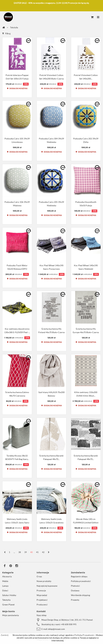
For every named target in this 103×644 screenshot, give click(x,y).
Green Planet (8, 605)
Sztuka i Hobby (9, 595)
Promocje (41, 590)
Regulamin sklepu (79, 576)
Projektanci (42, 600)
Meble (5, 581)
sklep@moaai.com (56, 629)
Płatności (75, 586)
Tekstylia (6, 600)
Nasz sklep (42, 615)
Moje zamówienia (11, 615)
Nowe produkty (44, 581)
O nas (39, 576)
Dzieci (5, 590)
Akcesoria (7, 576)
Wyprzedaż (42, 595)
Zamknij (5, 635)
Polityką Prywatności (84, 635)
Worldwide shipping (80, 595)
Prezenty (75, 600)
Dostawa (75, 590)
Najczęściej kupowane (47, 586)
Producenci (42, 605)
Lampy (5, 586)
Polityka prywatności (81, 581)
